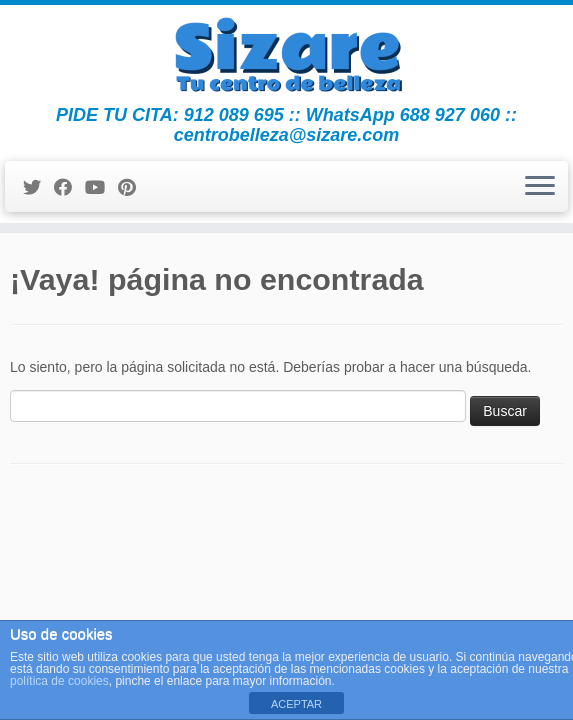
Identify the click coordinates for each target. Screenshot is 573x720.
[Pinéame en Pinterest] (133, 188)
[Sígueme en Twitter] (38, 188)
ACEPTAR (296, 704)
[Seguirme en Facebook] (69, 188)
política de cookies (59, 681)
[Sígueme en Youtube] (101, 188)
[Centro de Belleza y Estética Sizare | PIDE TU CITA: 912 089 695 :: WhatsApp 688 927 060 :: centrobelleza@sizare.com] (286, 55)
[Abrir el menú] (540, 187)
